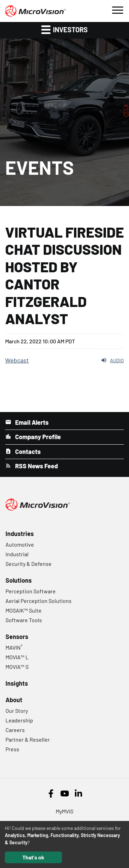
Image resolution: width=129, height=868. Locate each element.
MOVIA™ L (17, 657)
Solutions (19, 580)
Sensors (17, 637)
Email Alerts (31, 422)
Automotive (20, 544)
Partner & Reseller (28, 739)
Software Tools (24, 620)
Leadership (19, 720)
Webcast (17, 360)
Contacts (27, 452)
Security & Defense (29, 564)
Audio (112, 360)
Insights (17, 683)
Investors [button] (64, 29)
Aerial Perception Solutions (39, 601)
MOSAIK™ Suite (24, 610)
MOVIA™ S (17, 667)
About (14, 700)
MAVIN (14, 647)
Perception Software (31, 591)
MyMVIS (64, 811)
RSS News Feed (36, 466)
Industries (20, 534)
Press (12, 749)
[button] (117, 9)
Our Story (17, 711)
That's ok (33, 857)
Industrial (17, 554)
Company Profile (37, 437)
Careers (15, 730)
